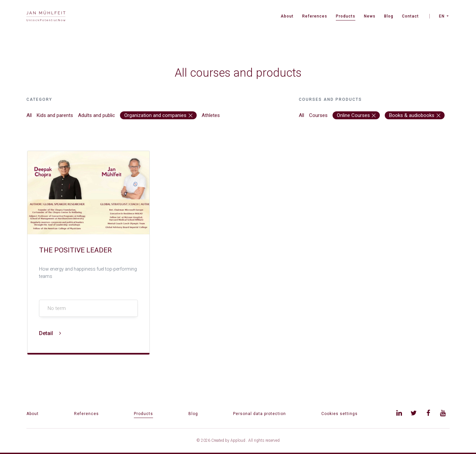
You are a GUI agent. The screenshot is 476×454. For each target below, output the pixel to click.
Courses (318, 115)
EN (442, 16)
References (315, 16)
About (287, 16)
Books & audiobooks (415, 115)
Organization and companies (158, 115)
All (29, 115)
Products (346, 16)
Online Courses (356, 115)
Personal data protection (259, 414)
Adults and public (97, 115)
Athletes (211, 115)
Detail (50, 333)
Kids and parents (55, 115)
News (370, 16)
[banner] (46, 17)
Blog (389, 16)
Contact (410, 16)
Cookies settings (339, 414)
